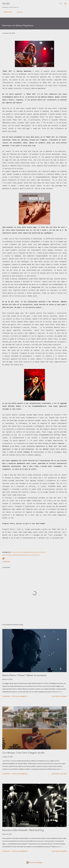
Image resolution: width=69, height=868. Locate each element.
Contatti (19, 12)
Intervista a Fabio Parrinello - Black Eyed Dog (23, 830)
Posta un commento (20, 696)
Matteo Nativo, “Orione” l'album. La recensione (24, 675)
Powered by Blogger (34, 862)
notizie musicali (34, 555)
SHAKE (6, 4)
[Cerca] (61, 4)
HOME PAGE (6, 12)
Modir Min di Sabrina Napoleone (15, 555)
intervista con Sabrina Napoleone (24, 552)
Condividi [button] (6, 562)
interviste (42, 552)
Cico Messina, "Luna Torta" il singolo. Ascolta (23, 753)
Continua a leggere (59, 696)
